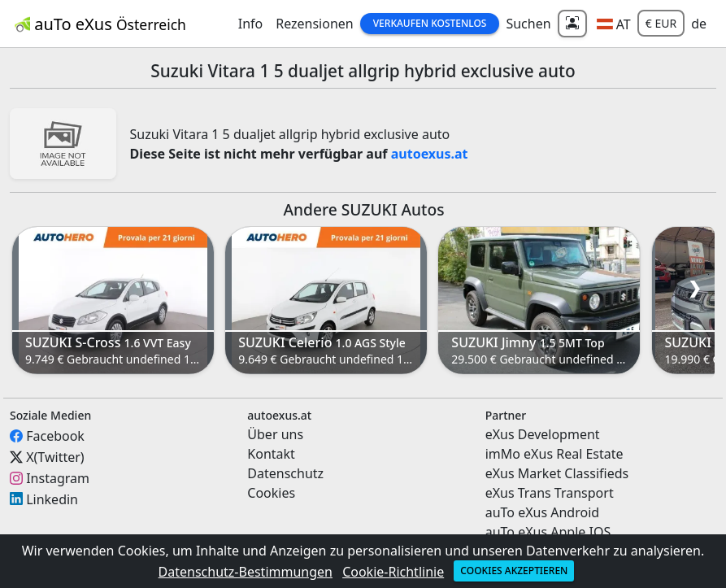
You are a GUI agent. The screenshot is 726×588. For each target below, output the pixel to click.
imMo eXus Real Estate (554, 454)
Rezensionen (315, 24)
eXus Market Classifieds (557, 473)
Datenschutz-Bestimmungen (246, 572)
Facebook (55, 436)
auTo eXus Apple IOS (548, 532)
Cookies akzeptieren (514, 571)
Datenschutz (285, 473)
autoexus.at (430, 154)
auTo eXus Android (542, 512)
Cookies (271, 493)
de (699, 24)
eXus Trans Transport (550, 493)
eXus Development (543, 434)
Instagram (58, 478)
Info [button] (251, 24)
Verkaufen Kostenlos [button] (430, 23)
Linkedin (52, 499)
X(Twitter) (55, 457)
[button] (614, 24)
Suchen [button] (528, 24)
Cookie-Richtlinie (393, 572)
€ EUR (661, 23)
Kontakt (271, 454)
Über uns (275, 434)
